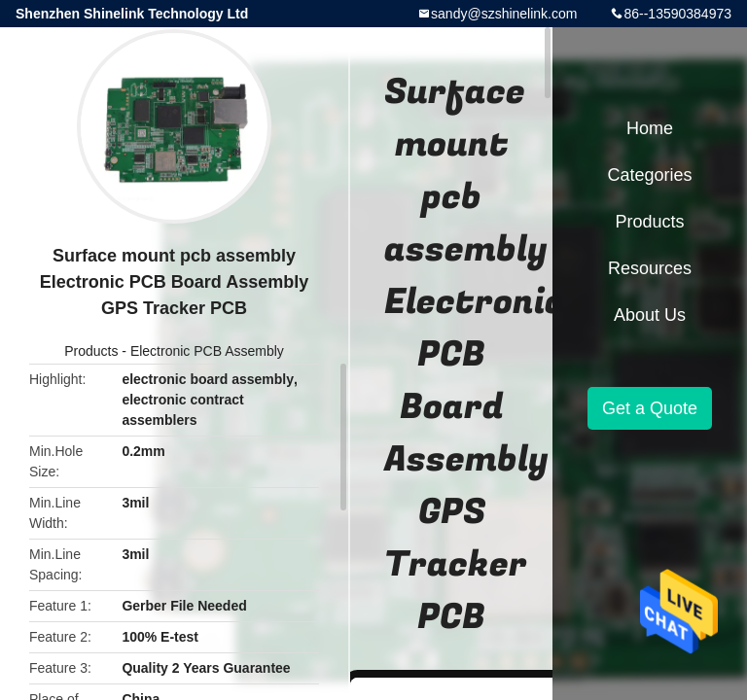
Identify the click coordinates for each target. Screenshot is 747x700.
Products (91, 351)
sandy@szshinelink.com (504, 14)
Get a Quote (650, 408)
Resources (650, 268)
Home (650, 128)
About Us (650, 315)
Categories (649, 175)
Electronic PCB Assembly (207, 351)
